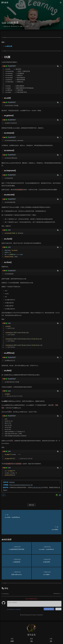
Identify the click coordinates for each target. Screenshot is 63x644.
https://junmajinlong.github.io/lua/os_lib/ (21, 485)
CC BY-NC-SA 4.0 (37, 487)
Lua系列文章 (8, 46)
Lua (23, 26)
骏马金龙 (12, 482)
